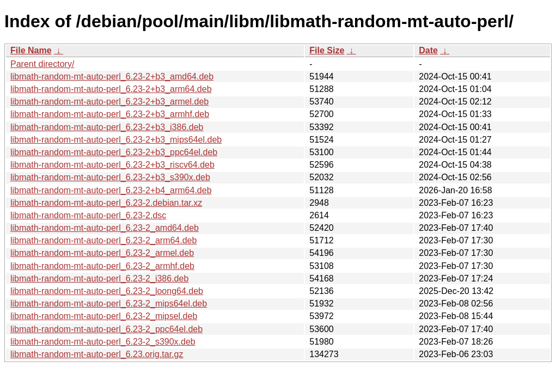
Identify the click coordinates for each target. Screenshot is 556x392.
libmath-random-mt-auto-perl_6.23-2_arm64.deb (103, 240)
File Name (31, 50)
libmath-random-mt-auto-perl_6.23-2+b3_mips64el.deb (116, 140)
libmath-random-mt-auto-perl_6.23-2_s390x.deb (103, 342)
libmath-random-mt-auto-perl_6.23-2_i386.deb (99, 278)
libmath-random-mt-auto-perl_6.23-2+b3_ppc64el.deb (114, 152)
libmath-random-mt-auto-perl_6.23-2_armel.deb (102, 253)
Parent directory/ (42, 64)
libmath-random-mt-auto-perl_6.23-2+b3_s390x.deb (110, 177)
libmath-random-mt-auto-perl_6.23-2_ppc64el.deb (106, 329)
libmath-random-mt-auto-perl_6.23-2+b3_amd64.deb (112, 76)
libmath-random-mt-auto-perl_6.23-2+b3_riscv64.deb (112, 165)
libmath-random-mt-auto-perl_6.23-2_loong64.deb (107, 291)
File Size (327, 50)
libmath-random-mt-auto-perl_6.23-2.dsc (88, 215)
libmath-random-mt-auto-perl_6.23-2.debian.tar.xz (106, 203)
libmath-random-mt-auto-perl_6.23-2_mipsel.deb (104, 316)
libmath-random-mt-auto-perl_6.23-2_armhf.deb (102, 266)
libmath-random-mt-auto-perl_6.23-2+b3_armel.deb (109, 102)
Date (428, 50)
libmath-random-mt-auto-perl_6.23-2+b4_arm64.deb (111, 190)
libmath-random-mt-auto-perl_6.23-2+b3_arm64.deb (111, 89)
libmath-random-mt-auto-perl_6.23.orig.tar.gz (97, 354)
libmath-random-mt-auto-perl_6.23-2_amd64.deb (105, 228)
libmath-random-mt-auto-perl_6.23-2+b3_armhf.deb (110, 114)
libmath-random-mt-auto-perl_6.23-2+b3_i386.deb (107, 127)
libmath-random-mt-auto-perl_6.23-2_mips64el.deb (109, 304)
